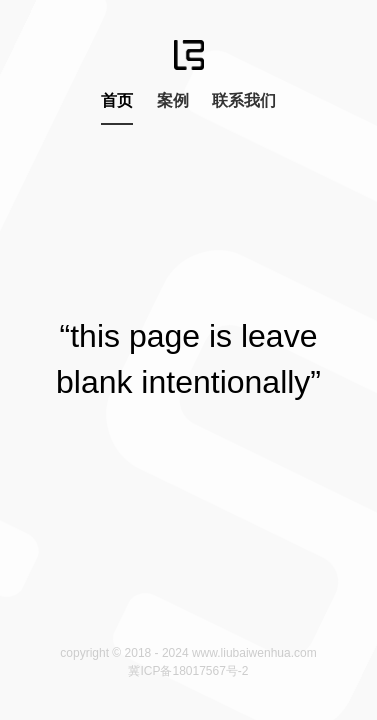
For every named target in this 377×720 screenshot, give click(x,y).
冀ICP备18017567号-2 (188, 671)
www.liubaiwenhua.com (254, 653)
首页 (117, 100)
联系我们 (244, 100)
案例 (173, 100)
